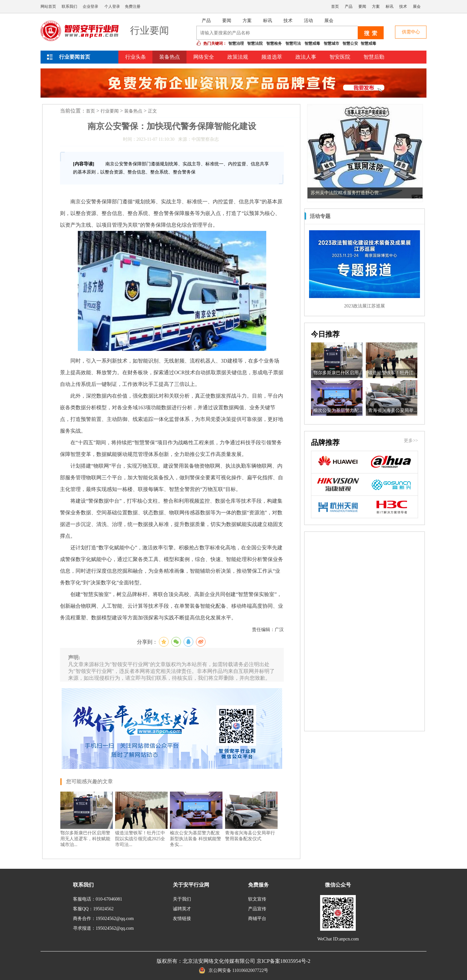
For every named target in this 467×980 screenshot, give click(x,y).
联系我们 (69, 6)
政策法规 (238, 57)
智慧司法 (293, 43)
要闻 (362, 6)
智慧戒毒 (312, 43)
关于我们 (182, 899)
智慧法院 (255, 43)
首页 (335, 6)
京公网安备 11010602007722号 (234, 970)
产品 (349, 6)
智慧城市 (331, 43)
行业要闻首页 (75, 57)
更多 (414, 216)
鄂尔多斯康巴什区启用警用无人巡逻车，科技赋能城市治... (85, 839)
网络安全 (204, 57)
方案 (376, 6)
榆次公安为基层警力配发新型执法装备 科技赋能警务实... (196, 839)
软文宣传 (257, 899)
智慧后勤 (374, 57)
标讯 (389, 6)
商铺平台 (257, 919)
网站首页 (48, 6)
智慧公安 (350, 43)
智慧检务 (274, 43)
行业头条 (136, 57)
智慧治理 (236, 43)
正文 (152, 111)
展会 (417, 6)
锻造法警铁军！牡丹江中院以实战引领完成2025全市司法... (140, 839)
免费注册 (133, 6)
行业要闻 (110, 111)
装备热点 (170, 57)
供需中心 (411, 32)
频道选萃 (272, 57)
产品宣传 (257, 909)
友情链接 (182, 919)
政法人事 (306, 57)
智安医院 (340, 57)
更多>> (411, 441)
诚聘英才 (182, 909)
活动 (308, 21)
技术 (403, 6)
